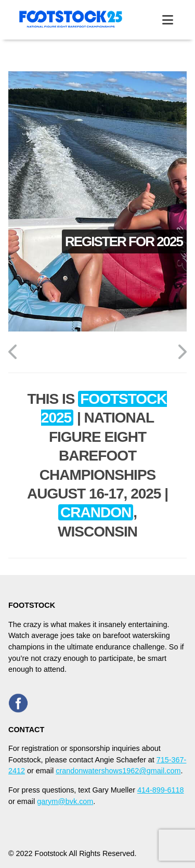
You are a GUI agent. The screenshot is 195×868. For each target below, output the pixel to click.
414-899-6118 (161, 790)
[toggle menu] (168, 20)
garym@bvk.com (65, 801)
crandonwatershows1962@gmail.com (118, 771)
